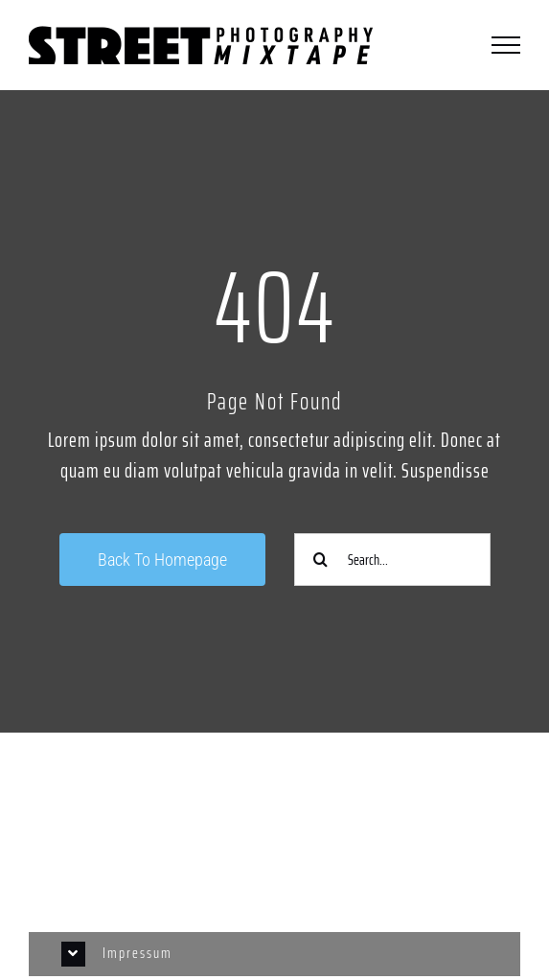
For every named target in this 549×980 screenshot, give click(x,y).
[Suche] (320, 560)
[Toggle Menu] (506, 45)
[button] (274, 954)
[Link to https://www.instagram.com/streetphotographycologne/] (274, 806)
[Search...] (392, 560)
